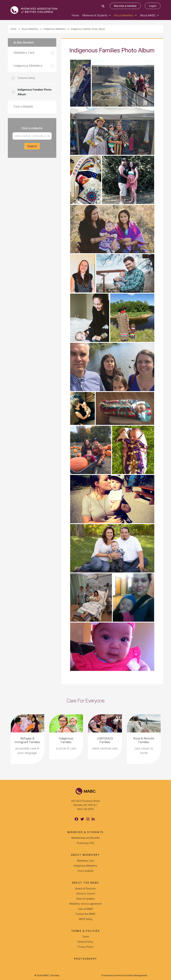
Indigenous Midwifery (55, 29)
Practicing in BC (86, 843)
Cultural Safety (26, 78)
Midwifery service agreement (85, 904)
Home (75, 15)
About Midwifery (124, 15)
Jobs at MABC (86, 909)
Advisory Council (86, 894)
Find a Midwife (23, 107)
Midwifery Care (24, 53)
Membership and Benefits (86, 838)
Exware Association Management (131, 975)
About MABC (148, 15)
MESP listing (86, 919)
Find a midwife (86, 871)
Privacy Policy (86, 947)
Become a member (125, 6)
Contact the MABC (85, 914)
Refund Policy (85, 942)
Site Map (55, 975)
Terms (85, 937)
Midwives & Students (95, 15)
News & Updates (85, 899)
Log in (153, 6)
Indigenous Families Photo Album (88, 29)
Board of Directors (85, 889)
